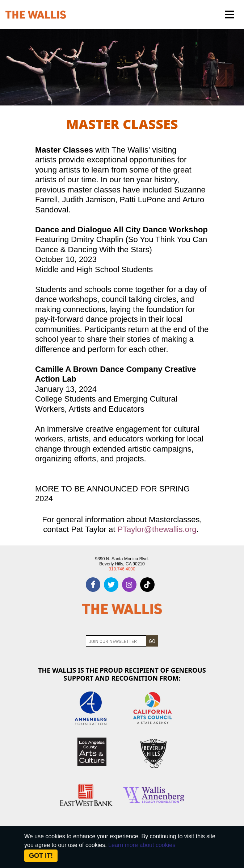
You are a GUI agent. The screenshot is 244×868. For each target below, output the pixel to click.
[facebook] (93, 585)
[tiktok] (147, 585)
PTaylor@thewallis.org (157, 529)
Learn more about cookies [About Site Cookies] (142, 845)
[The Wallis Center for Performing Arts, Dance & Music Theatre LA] (36, 15)
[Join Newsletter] (116, 641)
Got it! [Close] (41, 856)
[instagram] (129, 585)
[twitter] (111, 585)
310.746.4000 (122, 569)
